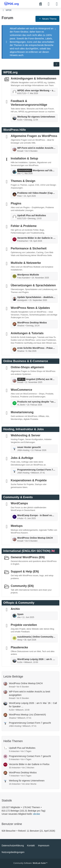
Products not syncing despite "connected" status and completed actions (37, 402)
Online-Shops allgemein (27, 367)
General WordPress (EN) (28, 557)
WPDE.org (10, 72)
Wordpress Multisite (28, 275)
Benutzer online (12, 824)
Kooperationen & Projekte (29, 480)
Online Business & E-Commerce (26, 361)
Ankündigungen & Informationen (34, 78)
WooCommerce (21, 390)
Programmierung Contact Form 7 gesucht (37, 470)
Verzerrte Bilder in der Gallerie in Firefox (37, 238)
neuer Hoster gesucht (29, 447)
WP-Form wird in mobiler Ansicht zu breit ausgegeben (37, 148)
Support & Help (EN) (25, 571)
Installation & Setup (24, 158)
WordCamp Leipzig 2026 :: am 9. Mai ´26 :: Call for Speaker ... (37, 659)
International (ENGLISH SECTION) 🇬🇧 (29, 551)
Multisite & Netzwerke (26, 263)
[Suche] (41, 4)
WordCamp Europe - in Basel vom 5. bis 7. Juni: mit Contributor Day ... (37, 515)
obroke (37, 814)
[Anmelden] (49, 4)
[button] (56, 64)
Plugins (16, 203)
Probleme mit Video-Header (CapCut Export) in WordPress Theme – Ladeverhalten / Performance (37, 193)
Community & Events (18, 497)
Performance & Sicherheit (29, 248)
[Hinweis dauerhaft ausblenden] (56, 29)
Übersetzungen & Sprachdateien (33, 285)
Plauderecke (19, 647)
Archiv (15, 609)
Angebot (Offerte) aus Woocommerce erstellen (41, 379)
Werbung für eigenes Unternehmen (36, 117)
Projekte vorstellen (24, 625)
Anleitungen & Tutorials (27, 333)
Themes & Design (23, 181)
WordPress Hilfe (15, 130)
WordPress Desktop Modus (32, 323)
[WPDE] (11, 4)
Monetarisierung (22, 412)
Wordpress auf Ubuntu (44, 170)
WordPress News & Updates (30, 308)
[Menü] (57, 4)
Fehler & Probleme (24, 226)
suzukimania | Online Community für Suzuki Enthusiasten (37, 637)
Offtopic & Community (19, 603)
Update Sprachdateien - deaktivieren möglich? (37, 297)
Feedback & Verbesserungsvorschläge (29, 103)
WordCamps (19, 503)
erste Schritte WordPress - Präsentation (37, 348)
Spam (20, 614)
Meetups (17, 526)
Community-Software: (30, 863)
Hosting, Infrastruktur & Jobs (24, 429)
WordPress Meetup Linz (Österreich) (27, 715)
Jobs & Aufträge (22, 458)
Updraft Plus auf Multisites (32, 215)
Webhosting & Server (26, 435)
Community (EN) (22, 586)
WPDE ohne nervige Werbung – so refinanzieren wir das (37, 90)
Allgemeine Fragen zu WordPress (34, 136)
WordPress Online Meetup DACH (35, 538)
